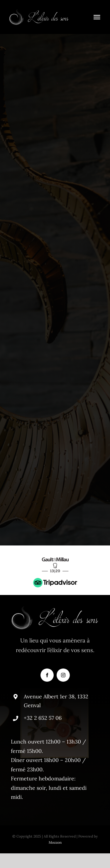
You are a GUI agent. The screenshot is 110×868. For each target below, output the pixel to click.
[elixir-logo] (39, 11)
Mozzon (55, 842)
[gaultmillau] (55, 556)
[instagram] (63, 675)
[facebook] (47, 675)
